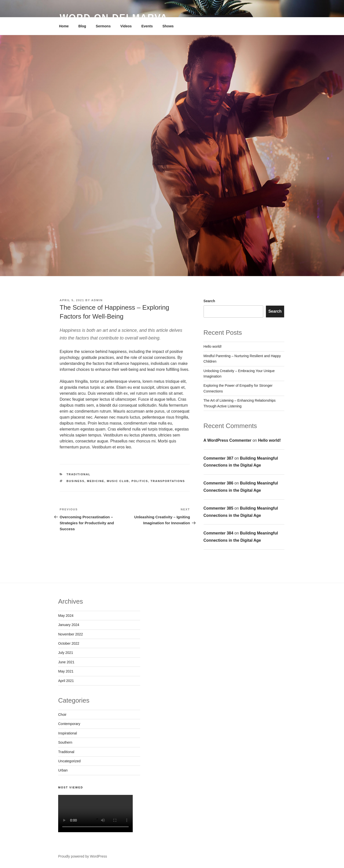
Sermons (103, 26)
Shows (168, 26)
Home (64, 26)
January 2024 (69, 625)
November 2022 (71, 634)
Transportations (168, 481)
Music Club (118, 481)
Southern (65, 742)
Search (209, 301)
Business (76, 481)
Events (147, 26)
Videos (126, 26)
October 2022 (69, 643)
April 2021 (66, 681)
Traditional (79, 474)
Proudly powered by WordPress (83, 856)
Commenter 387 (218, 458)
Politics (140, 481)
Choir (62, 715)
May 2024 (66, 616)
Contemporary (69, 724)
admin (97, 300)
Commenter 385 (218, 508)
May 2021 (66, 671)
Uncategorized (69, 761)
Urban (63, 770)
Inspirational (68, 733)
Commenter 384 (218, 533)
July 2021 (66, 653)
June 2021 (66, 662)
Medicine (96, 481)
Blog (82, 26)
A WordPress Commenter (228, 440)
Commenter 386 (218, 483)
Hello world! (213, 346)
